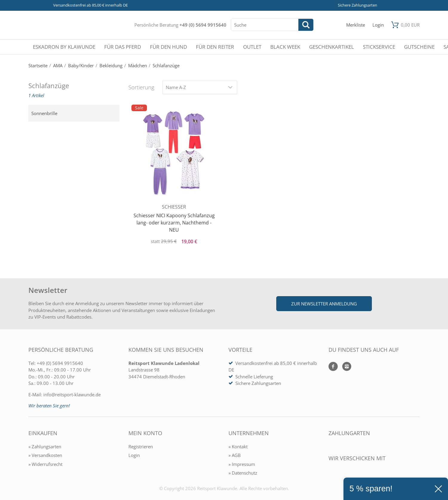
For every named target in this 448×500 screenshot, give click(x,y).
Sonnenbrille (44, 113)
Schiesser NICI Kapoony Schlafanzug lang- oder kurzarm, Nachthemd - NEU (174, 223)
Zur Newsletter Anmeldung (324, 304)
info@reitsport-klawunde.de (72, 395)
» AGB (235, 455)
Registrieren (141, 447)
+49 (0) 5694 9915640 (203, 25)
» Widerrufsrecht (45, 464)
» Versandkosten (45, 455)
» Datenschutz (243, 473)
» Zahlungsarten (45, 447)
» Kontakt (238, 447)
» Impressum (242, 464)
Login (134, 455)
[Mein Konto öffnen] (378, 25)
